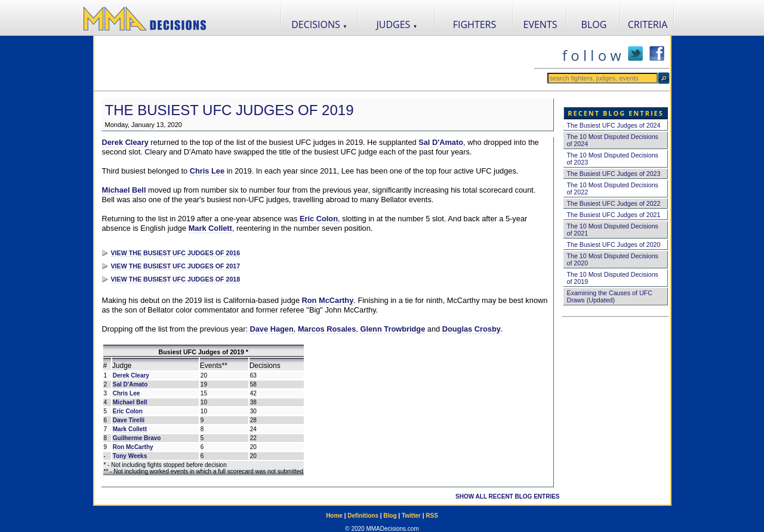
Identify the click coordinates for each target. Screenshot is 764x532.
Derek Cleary (125, 142)
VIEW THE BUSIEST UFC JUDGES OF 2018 (176, 279)
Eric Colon (319, 219)
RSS (432, 516)
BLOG (594, 24)
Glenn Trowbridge (392, 329)
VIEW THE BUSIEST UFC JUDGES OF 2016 (176, 253)
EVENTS (540, 24)
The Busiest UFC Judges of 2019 (229, 110)
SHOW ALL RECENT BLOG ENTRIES (507, 497)
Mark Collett (210, 228)
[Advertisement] (314, 63)
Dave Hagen (272, 329)
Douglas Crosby (472, 329)
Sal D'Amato (441, 142)
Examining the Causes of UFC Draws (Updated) (610, 296)
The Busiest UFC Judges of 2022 (614, 203)
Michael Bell (124, 190)
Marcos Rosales (327, 329)
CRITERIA (648, 24)
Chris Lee (207, 171)
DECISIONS (319, 24)
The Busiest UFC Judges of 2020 (614, 245)
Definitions (363, 516)
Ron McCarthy (328, 300)
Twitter (411, 516)
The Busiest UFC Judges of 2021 (614, 215)
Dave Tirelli (129, 420)
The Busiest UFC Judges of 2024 (614, 125)
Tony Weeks (130, 456)
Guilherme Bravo (137, 438)
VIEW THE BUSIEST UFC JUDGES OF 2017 (176, 266)
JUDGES (397, 24)
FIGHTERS (475, 24)
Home (334, 516)
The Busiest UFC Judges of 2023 (614, 174)
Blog (390, 516)
